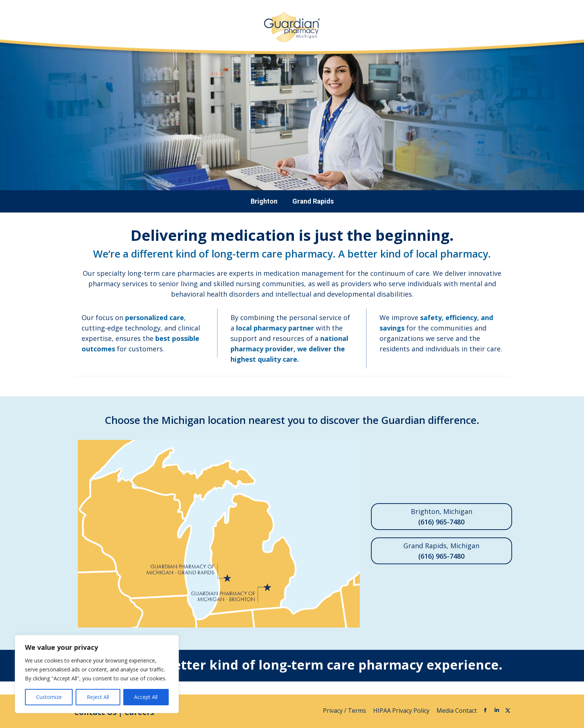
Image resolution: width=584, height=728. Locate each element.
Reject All (98, 697)
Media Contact (457, 711)
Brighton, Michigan (442, 517)
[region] (97, 674)
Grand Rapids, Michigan (442, 551)
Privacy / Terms (345, 711)
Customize (49, 697)
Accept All (146, 697)
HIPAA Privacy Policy (402, 711)
